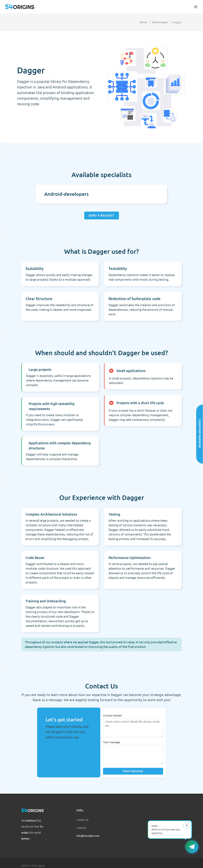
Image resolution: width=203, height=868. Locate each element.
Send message (133, 771)
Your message (112, 742)
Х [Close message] (187, 825)
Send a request (102, 216)
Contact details (112, 716)
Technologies (160, 22)
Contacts (81, 828)
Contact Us (82, 820)
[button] (196, 7)
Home (143, 22)
